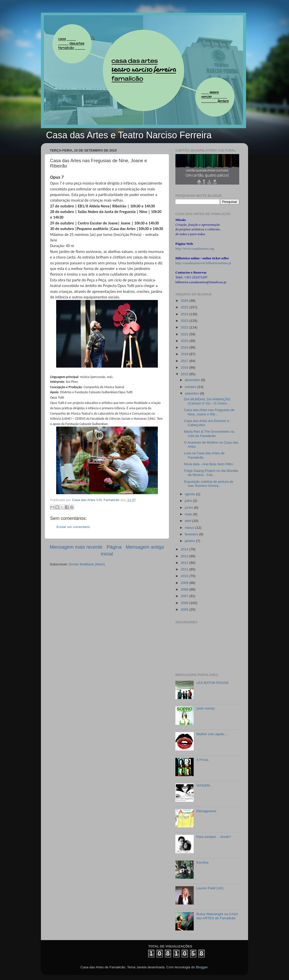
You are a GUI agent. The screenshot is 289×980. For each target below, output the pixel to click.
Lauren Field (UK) (210, 888)
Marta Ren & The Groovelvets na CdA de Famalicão (209, 434)
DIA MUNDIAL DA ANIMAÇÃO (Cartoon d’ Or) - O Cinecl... (207, 401)
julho (189, 501)
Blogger (202, 967)
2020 (185, 341)
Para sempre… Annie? (214, 837)
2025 (185, 307)
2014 (185, 549)
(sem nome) (205, 708)
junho (189, 508)
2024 (185, 314)
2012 (185, 563)
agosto (190, 494)
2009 (185, 583)
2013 (185, 556)
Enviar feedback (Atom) (87, 564)
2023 (185, 321)
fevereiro (192, 534)
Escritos (202, 862)
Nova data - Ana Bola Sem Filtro (209, 464)
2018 (185, 354)
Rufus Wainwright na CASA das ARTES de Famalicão (217, 916)
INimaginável (206, 811)
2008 (185, 589)
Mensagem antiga (145, 547)
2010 (185, 576)
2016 (185, 367)
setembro (192, 393)
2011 (185, 569)
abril (188, 521)
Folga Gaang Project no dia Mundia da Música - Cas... (211, 473)
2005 (185, 609)
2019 (185, 347)
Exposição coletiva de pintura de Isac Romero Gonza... (209, 484)
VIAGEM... (204, 785)
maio (189, 514)
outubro (191, 387)
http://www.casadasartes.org (195, 248)
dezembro (193, 380)
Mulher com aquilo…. (212, 734)
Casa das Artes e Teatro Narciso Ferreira (129, 135)
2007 (185, 596)
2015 (185, 374)
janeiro (190, 541)
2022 (185, 327)
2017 (185, 361)
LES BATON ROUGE (212, 683)
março (190, 528)
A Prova (202, 760)
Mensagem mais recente (76, 547)
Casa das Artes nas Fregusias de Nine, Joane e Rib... (209, 412)
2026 (185, 301)
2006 (185, 603)
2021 (185, 334)
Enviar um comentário (73, 527)
